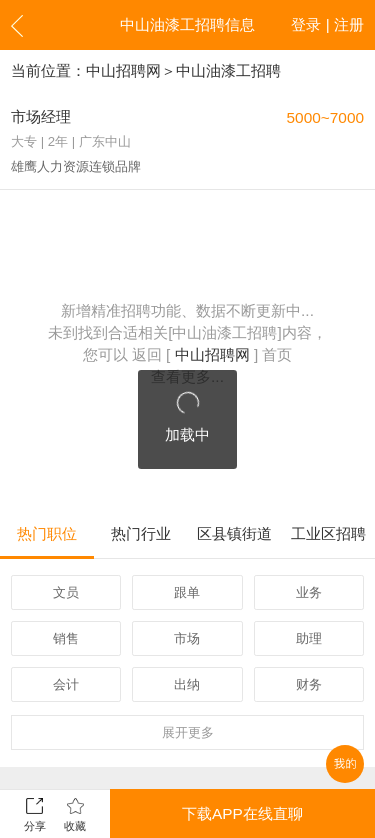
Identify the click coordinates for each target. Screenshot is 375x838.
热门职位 (47, 533)
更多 (188, 732)
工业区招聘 (328, 533)
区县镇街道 (234, 533)
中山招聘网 (123, 70)
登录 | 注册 (327, 24)
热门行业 (141, 533)
